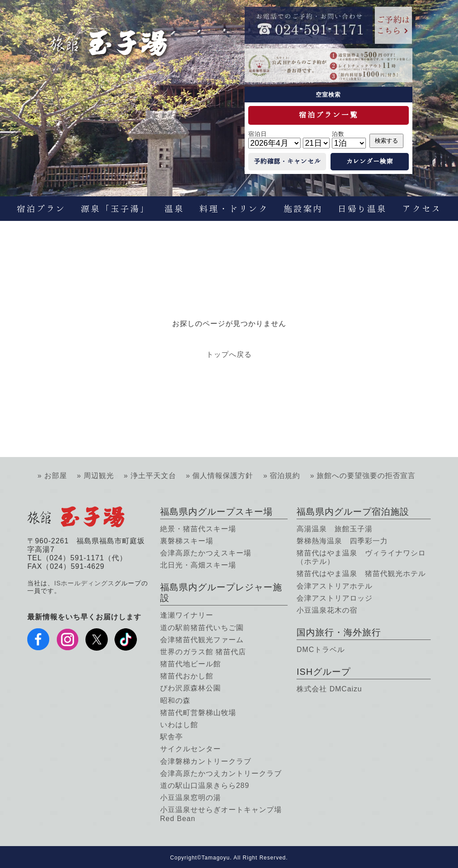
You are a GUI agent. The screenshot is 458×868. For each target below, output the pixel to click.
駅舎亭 (172, 737)
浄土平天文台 (153, 476)
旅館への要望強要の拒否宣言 (366, 476)
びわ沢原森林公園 (191, 688)
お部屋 (56, 476)
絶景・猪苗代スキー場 (198, 529)
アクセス (422, 209)
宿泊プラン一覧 (329, 115)
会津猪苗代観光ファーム (202, 640)
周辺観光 (99, 476)
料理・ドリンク (234, 209)
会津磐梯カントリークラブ (206, 761)
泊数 (338, 134)
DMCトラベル (320, 650)
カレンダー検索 (370, 161)
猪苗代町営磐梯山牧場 (198, 713)
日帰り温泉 (362, 209)
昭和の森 (175, 701)
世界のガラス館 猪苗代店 (203, 652)
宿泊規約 (285, 476)
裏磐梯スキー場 (187, 541)
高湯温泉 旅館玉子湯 (335, 529)
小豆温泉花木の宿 (327, 610)
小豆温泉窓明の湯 (191, 798)
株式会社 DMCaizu (329, 689)
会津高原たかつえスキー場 (206, 553)
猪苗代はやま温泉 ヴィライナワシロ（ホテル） (361, 557)
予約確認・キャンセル (287, 161)
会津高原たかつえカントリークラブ (221, 773)
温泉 (174, 209)
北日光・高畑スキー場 (198, 565)
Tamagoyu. (217, 858)
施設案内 (303, 209)
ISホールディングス (84, 583)
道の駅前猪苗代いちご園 (202, 628)
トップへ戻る (229, 354)
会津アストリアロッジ (335, 598)
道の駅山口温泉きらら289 (205, 785)
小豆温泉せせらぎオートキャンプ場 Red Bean (221, 814)
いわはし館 (179, 725)
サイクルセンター (191, 749)
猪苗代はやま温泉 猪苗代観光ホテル (361, 574)
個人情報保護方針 (223, 476)
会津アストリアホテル (335, 586)
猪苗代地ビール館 (191, 664)
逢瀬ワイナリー (187, 615)
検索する (386, 141)
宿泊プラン (41, 209)
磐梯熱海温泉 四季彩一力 (342, 541)
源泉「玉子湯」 (115, 209)
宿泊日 (258, 134)
